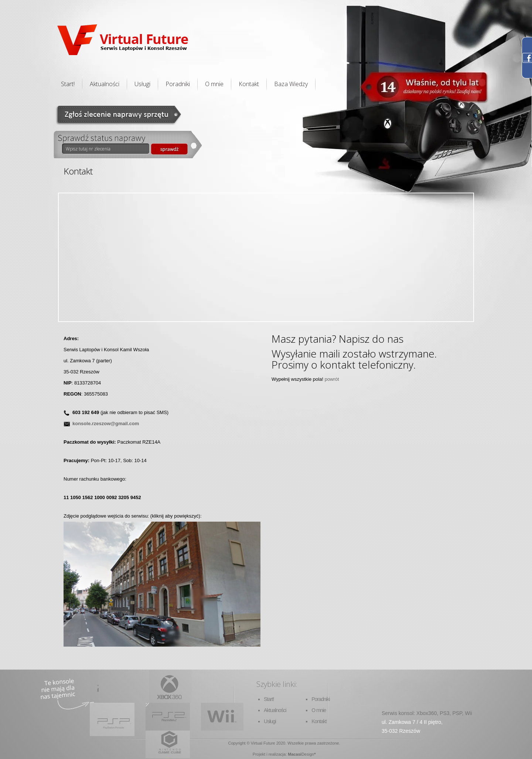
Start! (68, 84)
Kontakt (249, 84)
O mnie (214, 84)
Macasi (295, 754)
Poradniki (178, 84)
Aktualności (105, 84)
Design (308, 754)
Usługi (142, 84)
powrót (332, 379)
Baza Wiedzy (291, 84)
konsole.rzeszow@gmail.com (106, 423)
